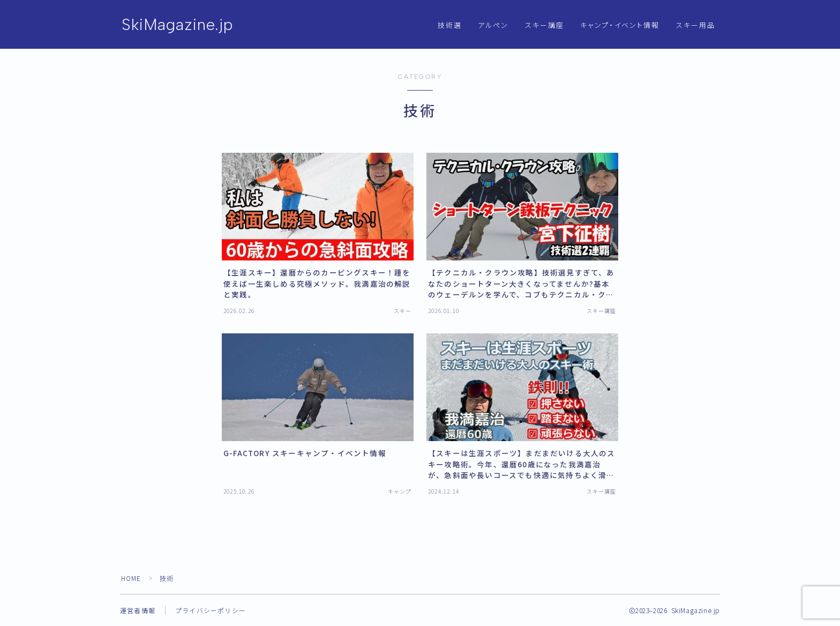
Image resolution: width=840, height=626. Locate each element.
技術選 (450, 25)
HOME (132, 578)
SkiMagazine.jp (178, 25)
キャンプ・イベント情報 (620, 25)
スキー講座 (545, 25)
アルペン (493, 25)
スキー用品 (696, 25)
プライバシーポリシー (211, 610)
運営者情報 (138, 610)
